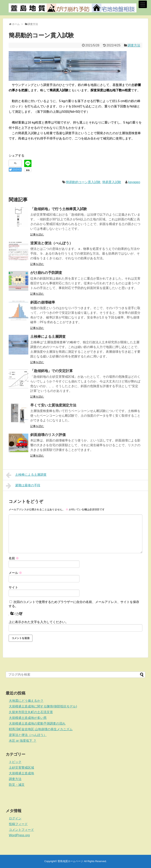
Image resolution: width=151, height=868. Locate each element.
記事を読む (37, 235)
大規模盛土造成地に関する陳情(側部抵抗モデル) (43, 706)
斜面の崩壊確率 (43, 302)
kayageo (134, 182)
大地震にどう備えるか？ (26, 701)
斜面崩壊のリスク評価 (48, 435)
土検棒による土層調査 (48, 337)
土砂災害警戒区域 (21, 768)
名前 (14, 558)
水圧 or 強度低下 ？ (23, 741)
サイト (13, 587)
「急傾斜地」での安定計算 (52, 371)
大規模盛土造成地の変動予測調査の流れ (37, 723)
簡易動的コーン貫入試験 (83, 182)
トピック (15, 762)
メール (15, 573)
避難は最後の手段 (23, 486)
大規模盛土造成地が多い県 (28, 718)
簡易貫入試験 (112, 182)
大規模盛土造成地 (21, 773)
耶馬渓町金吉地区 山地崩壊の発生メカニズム (41, 729)
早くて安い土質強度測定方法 (53, 405)
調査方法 (134, 45)
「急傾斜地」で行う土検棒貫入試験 (59, 209)
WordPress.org (19, 835)
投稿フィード (18, 824)
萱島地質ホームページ (70, 861)
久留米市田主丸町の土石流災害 (31, 712)
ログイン (15, 818)
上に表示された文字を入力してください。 (39, 622)
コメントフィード (21, 830)
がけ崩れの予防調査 (46, 273)
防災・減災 (17, 785)
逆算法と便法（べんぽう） (52, 243)
